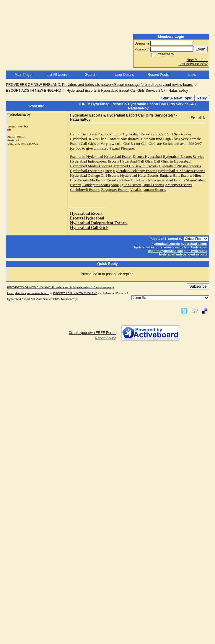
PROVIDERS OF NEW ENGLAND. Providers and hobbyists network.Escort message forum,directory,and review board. (100, 85)
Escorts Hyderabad (147, 157)
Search (91, 75)
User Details (124, 75)
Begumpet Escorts (115, 190)
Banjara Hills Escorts (176, 175)
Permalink (198, 117)
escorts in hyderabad (191, 247)
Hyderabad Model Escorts (90, 166)
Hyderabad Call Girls (136, 161)
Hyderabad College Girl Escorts (95, 175)
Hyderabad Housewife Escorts (134, 166)
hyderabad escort (194, 244)
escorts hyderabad (162, 251)
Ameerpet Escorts (179, 185)
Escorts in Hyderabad (87, 157)
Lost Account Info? (193, 64)
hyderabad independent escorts (183, 254)
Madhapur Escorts (104, 180)
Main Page (23, 75)
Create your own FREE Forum (93, 333)
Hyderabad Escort (118, 157)
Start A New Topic (177, 98)
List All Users (57, 75)
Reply (202, 98)
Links (192, 75)
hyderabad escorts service (154, 247)
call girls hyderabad (192, 251)
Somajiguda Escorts (126, 185)
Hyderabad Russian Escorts (180, 166)
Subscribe (198, 286)
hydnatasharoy (19, 114)
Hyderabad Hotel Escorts (140, 175)
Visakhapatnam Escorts (148, 190)
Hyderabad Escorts (137, 134)
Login (200, 49)
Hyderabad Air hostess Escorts (181, 171)
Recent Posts (158, 75)
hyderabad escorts (166, 244)
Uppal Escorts (153, 185)
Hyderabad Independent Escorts (95, 161)
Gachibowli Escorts (85, 190)
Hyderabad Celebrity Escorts (135, 171)
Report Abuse (106, 338)
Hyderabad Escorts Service (184, 157)
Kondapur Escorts (96, 185)
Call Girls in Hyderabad (172, 161)
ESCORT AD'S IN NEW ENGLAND (34, 91)
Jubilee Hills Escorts (135, 180)
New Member (197, 60)
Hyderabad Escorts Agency (91, 171)
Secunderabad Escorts (168, 180)
